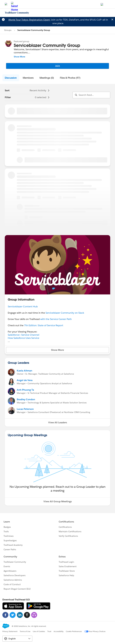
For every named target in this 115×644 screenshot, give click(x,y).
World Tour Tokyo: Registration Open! (29, 20)
